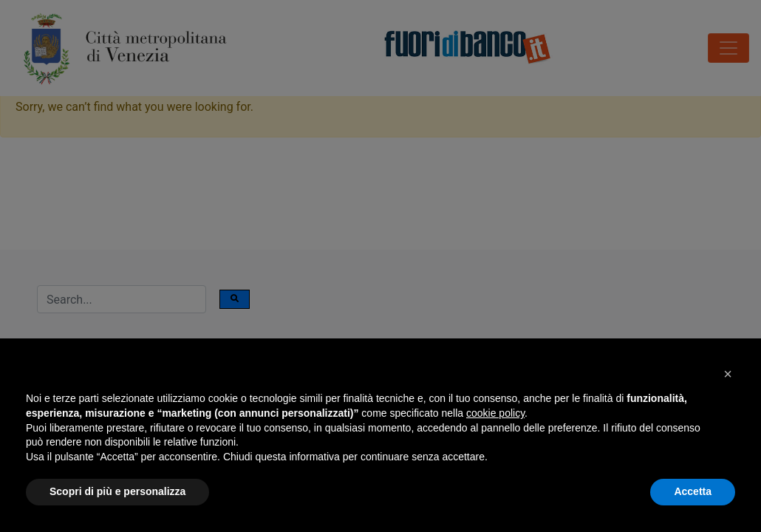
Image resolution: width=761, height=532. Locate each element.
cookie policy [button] (495, 413)
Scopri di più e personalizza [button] (117, 491)
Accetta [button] (693, 491)
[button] (728, 374)
